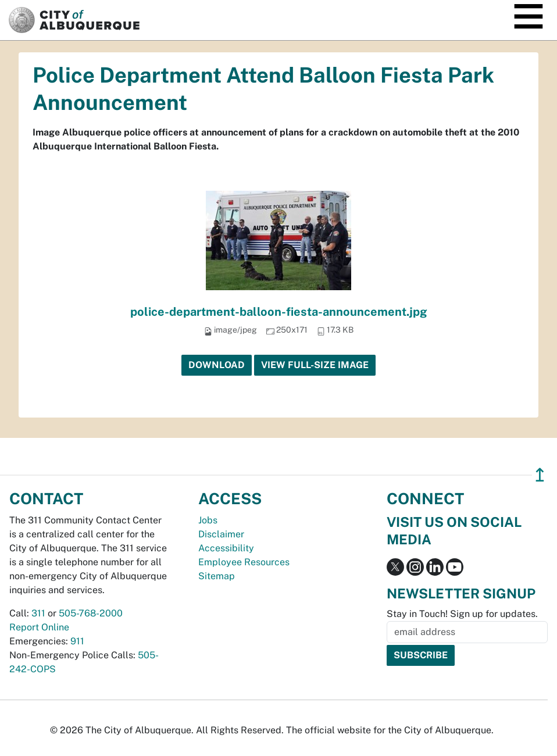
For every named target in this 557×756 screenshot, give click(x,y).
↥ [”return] (540, 475)
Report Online (39, 627)
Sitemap (217, 576)
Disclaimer (221, 534)
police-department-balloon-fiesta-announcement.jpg (279, 312)
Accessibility (226, 548)
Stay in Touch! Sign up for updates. (462, 614)
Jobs (208, 520)
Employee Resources (244, 562)
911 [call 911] (77, 641)
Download (217, 365)
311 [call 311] (38, 613)
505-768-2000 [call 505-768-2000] (91, 613)
